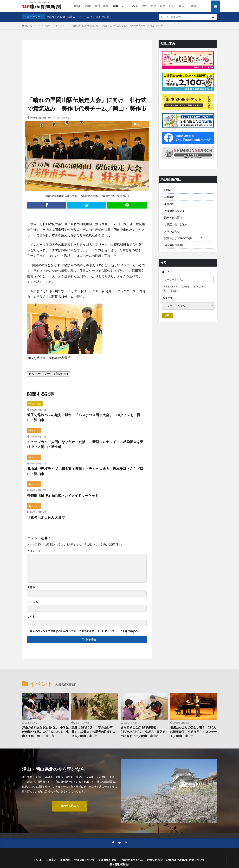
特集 (88, 6)
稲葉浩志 (72, 17)
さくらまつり (87, 17)
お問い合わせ (172, 231)
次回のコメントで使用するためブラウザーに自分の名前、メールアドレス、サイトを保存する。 (85, 631)
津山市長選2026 (56, 17)
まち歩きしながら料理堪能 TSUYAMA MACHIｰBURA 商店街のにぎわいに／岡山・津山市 (143, 732)
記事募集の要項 (173, 217)
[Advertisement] (87, 57)
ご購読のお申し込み (176, 224)
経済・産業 (36, 404)
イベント (133, 6)
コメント (34, 551)
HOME (77, 6)
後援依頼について (175, 211)
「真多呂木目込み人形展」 (48, 517)
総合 (193, 6)
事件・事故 (102, 6)
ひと (172, 6)
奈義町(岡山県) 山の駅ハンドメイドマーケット (63, 495)
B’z (98, 17)
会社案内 (169, 197)
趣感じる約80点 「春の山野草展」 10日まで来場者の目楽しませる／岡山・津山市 (93, 732)
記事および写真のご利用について (183, 238)
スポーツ (118, 6)
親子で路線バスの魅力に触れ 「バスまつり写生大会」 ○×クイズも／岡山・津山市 (84, 417)
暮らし (183, 6)
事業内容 (169, 204)
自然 (163, 6)
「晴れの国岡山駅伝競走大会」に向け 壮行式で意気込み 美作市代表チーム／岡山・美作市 (116, 26)
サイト (31, 616)
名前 (31, 587)
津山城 (105, 17)
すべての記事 (44, 26)
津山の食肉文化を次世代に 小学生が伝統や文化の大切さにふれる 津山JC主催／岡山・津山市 (45, 732)
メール (33, 602)
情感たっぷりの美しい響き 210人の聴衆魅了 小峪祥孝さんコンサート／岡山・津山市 (193, 732)
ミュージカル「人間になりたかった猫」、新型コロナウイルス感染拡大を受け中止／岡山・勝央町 (85, 444)
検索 (167, 315)
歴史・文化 (149, 6)
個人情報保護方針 (175, 245)
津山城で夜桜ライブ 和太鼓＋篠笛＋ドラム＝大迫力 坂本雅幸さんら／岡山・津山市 (85, 471)
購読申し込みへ (70, 806)
